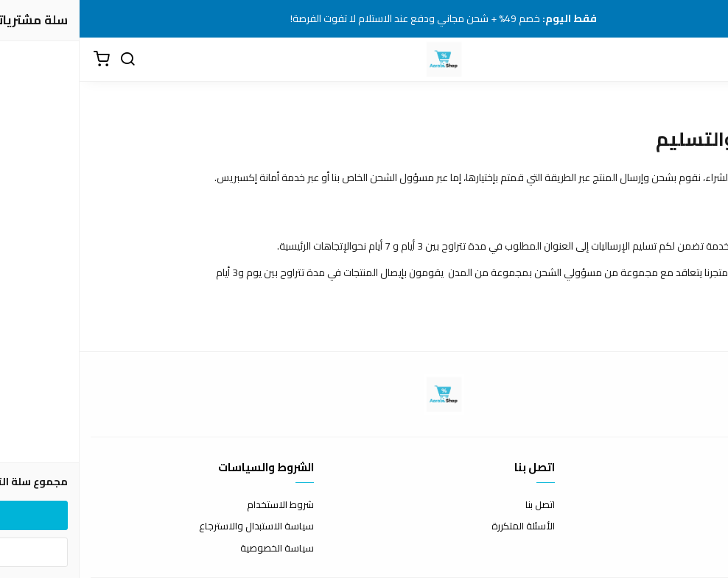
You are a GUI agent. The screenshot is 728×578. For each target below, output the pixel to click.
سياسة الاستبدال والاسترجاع (177, 526)
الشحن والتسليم (685, 549)
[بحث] (48, 60)
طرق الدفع (695, 526)
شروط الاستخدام (201, 505)
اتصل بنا (461, 505)
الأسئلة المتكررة (444, 526)
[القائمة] (706, 60)
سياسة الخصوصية (197, 549)
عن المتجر (698, 505)
